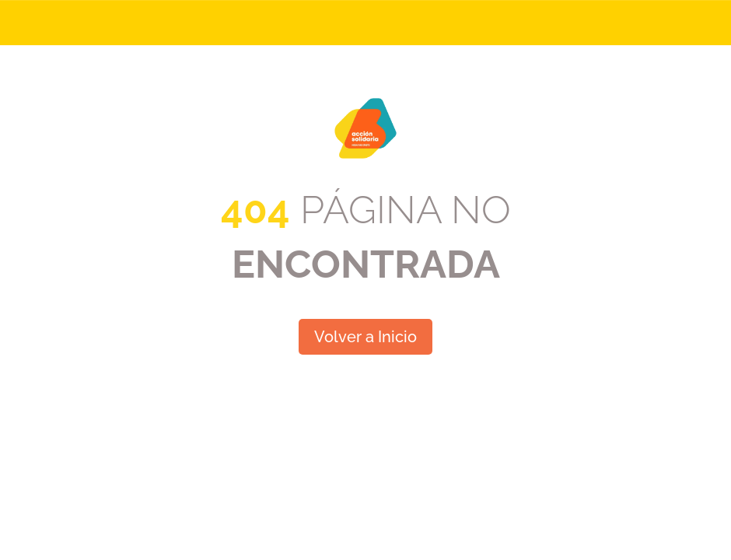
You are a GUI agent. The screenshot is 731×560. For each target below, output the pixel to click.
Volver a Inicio (365, 337)
